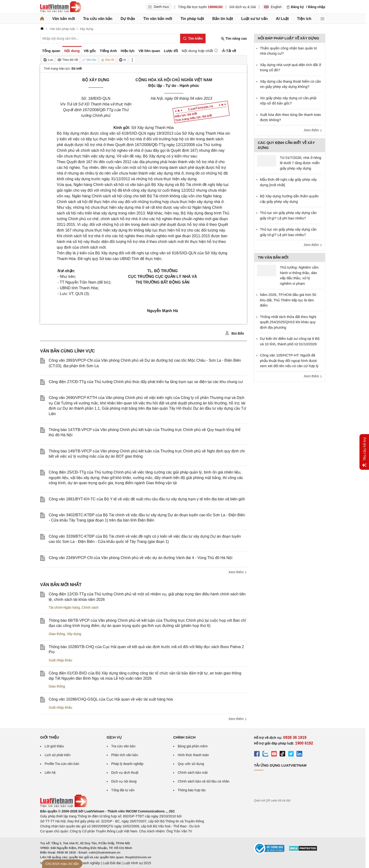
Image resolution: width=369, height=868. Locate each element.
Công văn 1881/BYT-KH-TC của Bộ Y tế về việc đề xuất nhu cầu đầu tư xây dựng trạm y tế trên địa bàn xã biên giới (147, 499)
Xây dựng (74, 634)
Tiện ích (304, 19)
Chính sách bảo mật (193, 773)
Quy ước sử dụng (191, 764)
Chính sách (90, 607)
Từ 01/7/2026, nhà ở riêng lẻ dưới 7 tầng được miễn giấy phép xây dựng (301, 163)
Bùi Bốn (235, 333)
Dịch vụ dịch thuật (125, 773)
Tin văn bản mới (158, 19)
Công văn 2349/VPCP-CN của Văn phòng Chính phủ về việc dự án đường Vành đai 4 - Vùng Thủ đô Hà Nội (141, 558)
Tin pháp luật (192, 19)
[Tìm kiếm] (193, 38)
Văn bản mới (64, 19)
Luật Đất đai (112, 863)
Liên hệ (50, 773)
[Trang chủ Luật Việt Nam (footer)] (64, 806)
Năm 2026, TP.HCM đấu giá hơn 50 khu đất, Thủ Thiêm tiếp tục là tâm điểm (288, 300)
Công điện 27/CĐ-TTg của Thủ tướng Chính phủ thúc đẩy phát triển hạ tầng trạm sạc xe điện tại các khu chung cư (146, 382)
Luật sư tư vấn (254, 19)
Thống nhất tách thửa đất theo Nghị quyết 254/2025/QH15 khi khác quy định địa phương (288, 322)
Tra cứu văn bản (98, 19)
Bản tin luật (223, 19)
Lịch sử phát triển (58, 755)
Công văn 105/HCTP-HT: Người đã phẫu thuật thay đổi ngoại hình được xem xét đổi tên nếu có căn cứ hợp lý (289, 360)
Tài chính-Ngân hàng (64, 607)
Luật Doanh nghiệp (86, 863)
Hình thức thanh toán (193, 755)
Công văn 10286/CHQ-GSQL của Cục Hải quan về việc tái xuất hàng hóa (111, 699)
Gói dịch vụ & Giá (242, 7)
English (273, 7)
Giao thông (57, 634)
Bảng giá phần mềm (193, 746)
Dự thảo (128, 19)
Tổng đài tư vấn (123, 790)
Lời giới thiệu (54, 746)
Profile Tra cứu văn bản (62, 764)
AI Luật (282, 19)
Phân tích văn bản (125, 755)
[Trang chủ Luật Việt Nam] (61, 7)
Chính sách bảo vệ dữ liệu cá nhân (204, 781)
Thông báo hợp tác (192, 790)
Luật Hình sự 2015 (137, 863)
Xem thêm (238, 572)
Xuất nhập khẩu (60, 660)
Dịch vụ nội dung (124, 781)
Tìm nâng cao (234, 39)
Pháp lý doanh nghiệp (127, 764)
